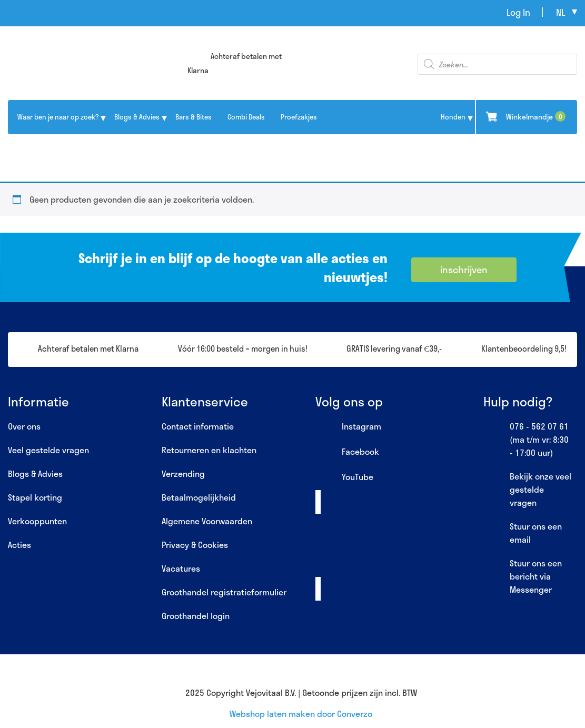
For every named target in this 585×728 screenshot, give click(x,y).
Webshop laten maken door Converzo (301, 714)
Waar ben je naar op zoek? (58, 117)
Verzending (183, 473)
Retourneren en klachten (209, 450)
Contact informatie (198, 426)
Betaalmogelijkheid (199, 497)
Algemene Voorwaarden (207, 521)
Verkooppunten (37, 521)
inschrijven (464, 270)
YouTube (344, 477)
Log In (518, 12)
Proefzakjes (299, 117)
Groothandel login (196, 616)
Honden (453, 117)
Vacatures (181, 568)
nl (561, 12)
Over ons (24, 426)
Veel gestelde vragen (48, 450)
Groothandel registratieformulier (224, 592)
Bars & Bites (194, 117)
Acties (19, 545)
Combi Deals (246, 117)
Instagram (348, 427)
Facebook (347, 452)
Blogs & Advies (137, 117)
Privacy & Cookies (195, 545)
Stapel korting (35, 497)
